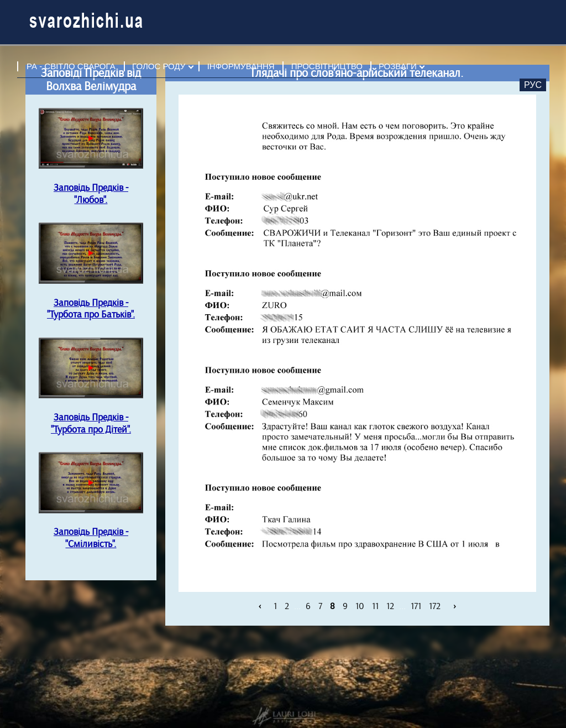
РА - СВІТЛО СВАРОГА (71, 66)
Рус (533, 85)
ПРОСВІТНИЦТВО (327, 66)
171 (416, 606)
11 (375, 606)
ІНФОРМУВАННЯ (241, 66)
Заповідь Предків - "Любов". (91, 194)
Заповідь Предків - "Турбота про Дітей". (91, 423)
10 (360, 606)
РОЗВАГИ (398, 66)
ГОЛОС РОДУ (159, 66)
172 (435, 606)
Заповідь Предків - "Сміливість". (91, 538)
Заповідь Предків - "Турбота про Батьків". (91, 309)
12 (390, 606)
